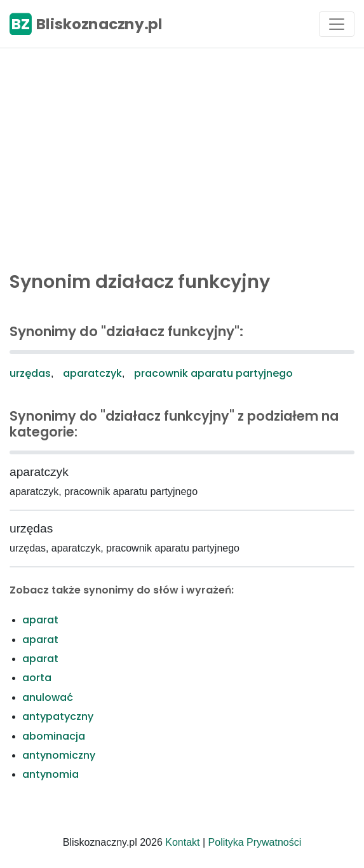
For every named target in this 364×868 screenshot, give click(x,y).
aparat (40, 620)
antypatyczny (58, 716)
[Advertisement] (182, 156)
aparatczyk (92, 373)
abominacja (54, 736)
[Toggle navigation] (337, 24)
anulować (48, 697)
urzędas (30, 373)
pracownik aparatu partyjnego (213, 373)
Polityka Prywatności (255, 842)
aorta (37, 678)
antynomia (51, 774)
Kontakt (182, 842)
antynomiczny (59, 755)
